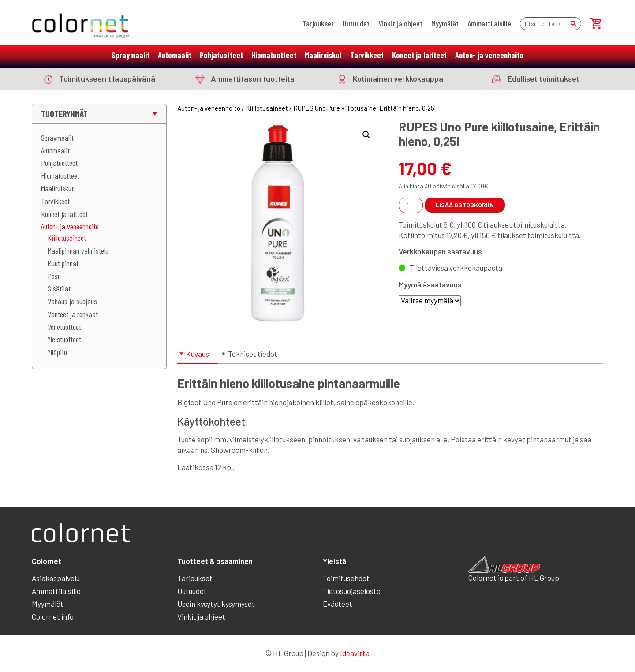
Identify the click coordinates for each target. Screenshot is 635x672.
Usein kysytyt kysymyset (216, 604)
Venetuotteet (64, 327)
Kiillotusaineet (67, 238)
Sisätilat (59, 288)
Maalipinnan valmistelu (78, 250)
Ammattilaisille (489, 23)
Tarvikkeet (367, 55)
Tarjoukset (318, 23)
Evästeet (338, 604)
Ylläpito (57, 352)
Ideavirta (355, 653)
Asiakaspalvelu (56, 578)
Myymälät (445, 23)
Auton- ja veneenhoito (489, 55)
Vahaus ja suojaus (72, 301)
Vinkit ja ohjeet (400, 23)
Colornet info (53, 616)
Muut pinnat (63, 263)
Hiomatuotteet (274, 55)
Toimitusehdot (346, 578)
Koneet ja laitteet (419, 55)
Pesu (54, 276)
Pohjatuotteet (221, 55)
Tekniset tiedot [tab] (253, 354)
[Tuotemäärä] (411, 205)
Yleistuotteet (64, 339)
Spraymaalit (131, 55)
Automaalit (175, 55)
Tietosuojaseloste (352, 591)
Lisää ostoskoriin (465, 205)
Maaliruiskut (323, 55)
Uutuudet (356, 23)
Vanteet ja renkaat (73, 314)
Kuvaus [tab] (198, 354)
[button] (366, 135)
